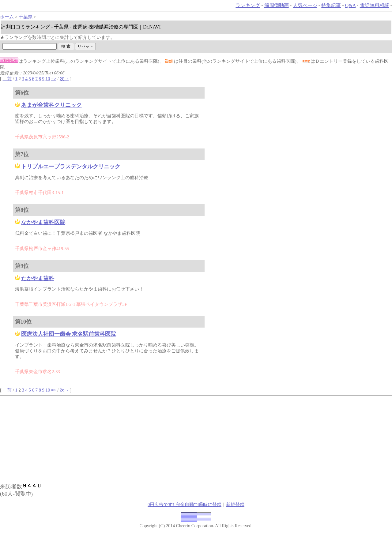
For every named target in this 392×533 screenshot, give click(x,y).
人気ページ (305, 5)
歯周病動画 (277, 5)
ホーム (7, 17)
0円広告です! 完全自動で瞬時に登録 (185, 505)
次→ (64, 79)
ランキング (248, 5)
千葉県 (26, 17)
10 (48, 79)
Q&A (351, 5)
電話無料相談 (375, 5)
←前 (7, 79)
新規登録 (235, 505)
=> (54, 79)
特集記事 (331, 5)
